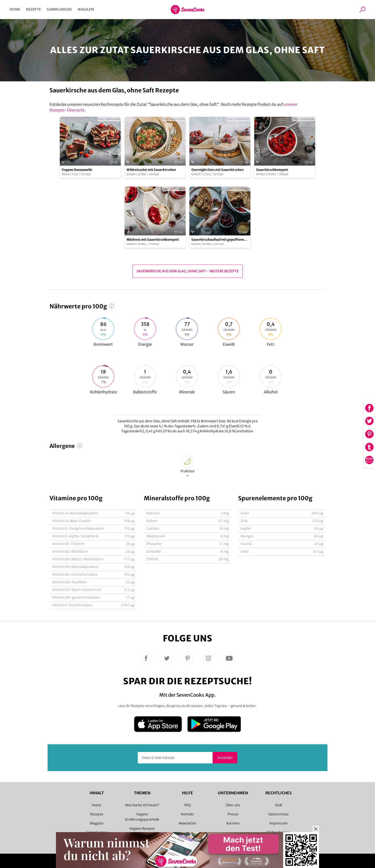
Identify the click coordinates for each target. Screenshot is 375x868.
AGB (278, 805)
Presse (233, 814)
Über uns (233, 805)
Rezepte (33, 9)
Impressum (278, 823)
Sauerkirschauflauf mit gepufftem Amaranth (218, 240)
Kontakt (187, 814)
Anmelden (225, 758)
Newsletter (187, 823)
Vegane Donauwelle (77, 170)
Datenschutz (278, 814)
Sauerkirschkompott (272, 170)
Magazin (86, 9)
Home (15, 9)
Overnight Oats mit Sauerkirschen (217, 170)
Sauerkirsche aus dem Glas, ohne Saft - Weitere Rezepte (188, 271)
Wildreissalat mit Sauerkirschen (151, 170)
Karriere (233, 823)
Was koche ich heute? (142, 805)
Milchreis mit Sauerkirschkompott (153, 240)
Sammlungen (59, 9)
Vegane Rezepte (142, 829)
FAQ (188, 805)
